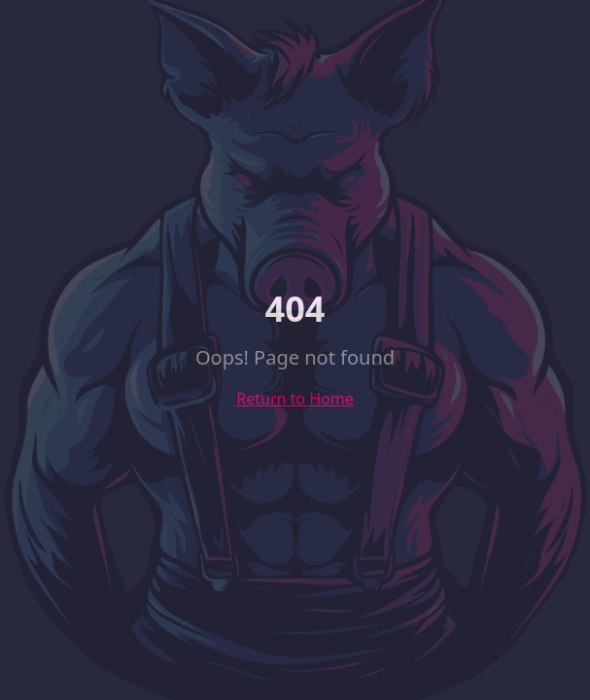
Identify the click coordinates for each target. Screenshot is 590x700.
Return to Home (295, 399)
